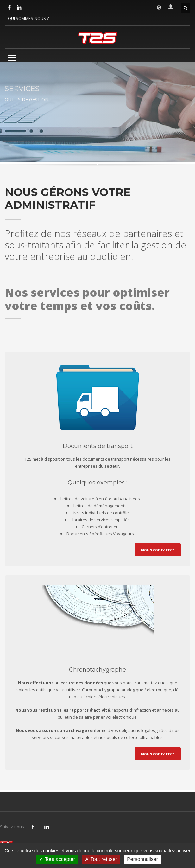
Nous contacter (158, 550)
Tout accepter (57, 859)
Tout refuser (101, 859)
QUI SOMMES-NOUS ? (28, 18)
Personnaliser (142, 859)
